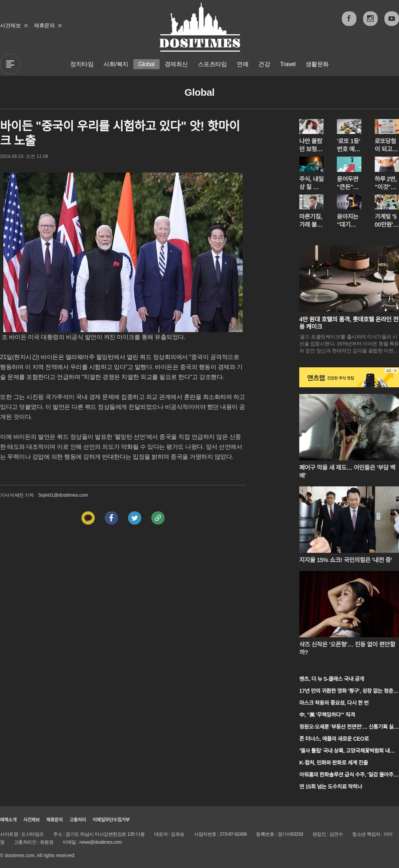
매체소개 (8, 820)
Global (146, 64)
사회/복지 (116, 64)
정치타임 (82, 64)
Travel (288, 64)
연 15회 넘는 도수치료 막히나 (331, 787)
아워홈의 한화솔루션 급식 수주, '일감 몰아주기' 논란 (346, 775)
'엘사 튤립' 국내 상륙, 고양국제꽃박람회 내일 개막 (347, 751)
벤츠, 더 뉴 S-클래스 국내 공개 (332, 679)
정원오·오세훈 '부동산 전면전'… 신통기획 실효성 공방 (349, 728)
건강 (264, 64)
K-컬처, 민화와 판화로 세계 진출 (333, 763)
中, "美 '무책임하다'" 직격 (327, 715)
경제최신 (176, 64)
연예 (243, 64)
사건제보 (10, 25)
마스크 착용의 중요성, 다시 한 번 (334, 703)
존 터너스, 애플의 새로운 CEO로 (334, 739)
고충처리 (78, 820)
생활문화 (317, 64)
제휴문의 (44, 25)
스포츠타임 (212, 64)
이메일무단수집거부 (111, 820)
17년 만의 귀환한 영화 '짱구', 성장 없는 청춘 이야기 (346, 692)
